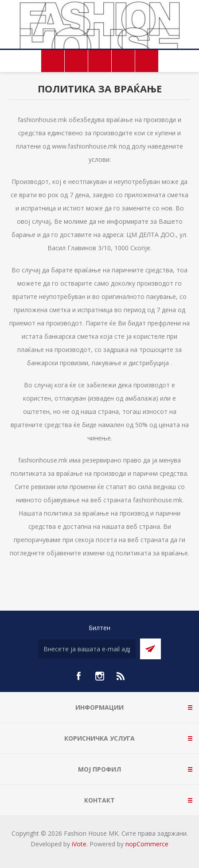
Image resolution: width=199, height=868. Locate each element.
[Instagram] (100, 676)
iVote (79, 844)
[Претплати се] (87, 649)
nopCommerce (147, 844)
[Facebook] (78, 676)
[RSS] (121, 676)
